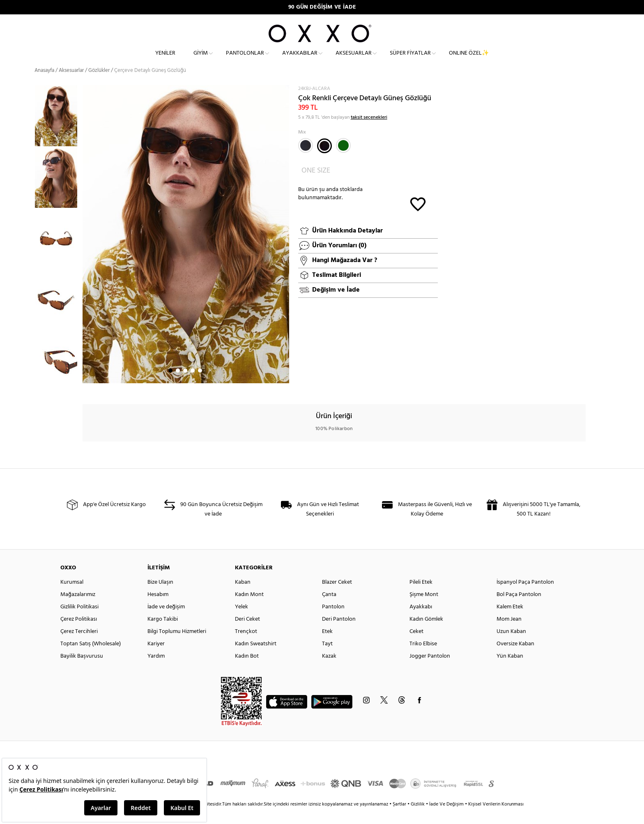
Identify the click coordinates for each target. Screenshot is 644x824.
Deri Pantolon (339, 633)
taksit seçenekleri (369, 131)
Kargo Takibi (163, 633)
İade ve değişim (166, 620)
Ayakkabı (421, 620)
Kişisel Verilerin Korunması (496, 818)
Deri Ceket (247, 633)
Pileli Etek (421, 596)
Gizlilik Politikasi (79, 620)
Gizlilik (418, 818)
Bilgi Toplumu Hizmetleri (177, 645)
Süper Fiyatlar (410, 60)
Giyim (201, 60)
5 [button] (200, 384)
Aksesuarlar (354, 60)
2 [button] (178, 384)
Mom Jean (509, 633)
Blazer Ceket (337, 596)
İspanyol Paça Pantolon (525, 596)
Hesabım (158, 608)
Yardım (156, 670)
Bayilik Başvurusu (82, 670)
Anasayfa (44, 84)
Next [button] (87, 248)
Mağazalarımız (78, 608)
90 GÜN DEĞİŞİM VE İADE (322, 7)
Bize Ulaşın (160, 596)
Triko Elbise (423, 657)
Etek (327, 645)
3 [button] (185, 384)
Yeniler (165, 60)
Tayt (327, 657)
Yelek (241, 620)
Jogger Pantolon (430, 670)
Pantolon (333, 620)
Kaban (243, 596)
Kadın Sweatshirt (256, 657)
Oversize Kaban (515, 657)
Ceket (416, 645)
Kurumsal (72, 596)
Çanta (329, 608)
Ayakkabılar (300, 60)
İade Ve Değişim (446, 818)
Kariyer (156, 657)
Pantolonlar (245, 60)
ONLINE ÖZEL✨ (469, 60)
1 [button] (170, 384)
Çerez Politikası (79, 633)
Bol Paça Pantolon (519, 608)
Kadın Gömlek (426, 633)
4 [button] (193, 384)
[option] (59, 129)
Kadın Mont (249, 608)
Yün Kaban (510, 670)
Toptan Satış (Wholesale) (91, 657)
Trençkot (246, 645)
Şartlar (400, 818)
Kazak (329, 670)
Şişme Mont (424, 608)
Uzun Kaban (511, 645)
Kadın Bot (247, 670)
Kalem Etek (510, 620)
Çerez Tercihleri (79, 645)
